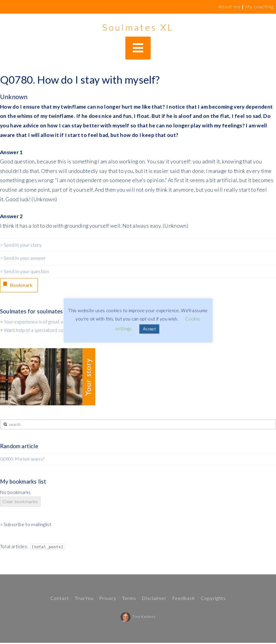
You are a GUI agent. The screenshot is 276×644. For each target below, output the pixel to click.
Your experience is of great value (38, 323)
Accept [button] (149, 329)
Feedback (184, 599)
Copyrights (213, 599)
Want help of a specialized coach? (38, 331)
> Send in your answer (23, 258)
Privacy (108, 599)
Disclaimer (154, 599)
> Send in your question (24, 271)
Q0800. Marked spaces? (22, 460)
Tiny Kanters (138, 618)
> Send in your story (21, 245)
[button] (138, 48)
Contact (60, 599)
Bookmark (19, 285)
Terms (129, 599)
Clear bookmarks (20, 503)
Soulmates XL (138, 27)
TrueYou (84, 599)
